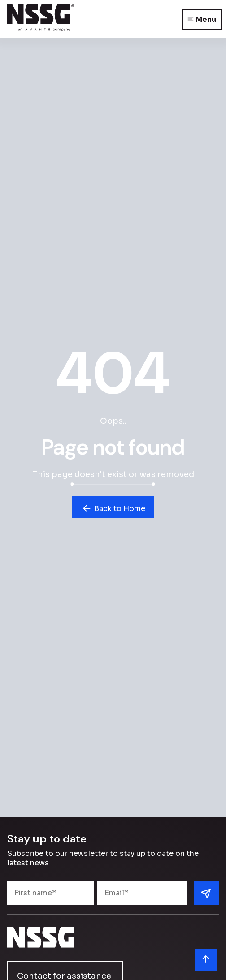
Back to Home (113, 508)
